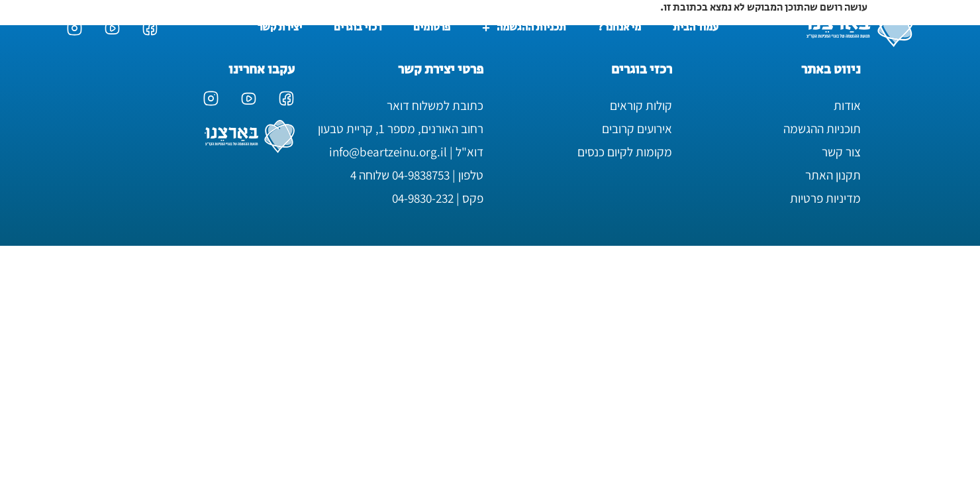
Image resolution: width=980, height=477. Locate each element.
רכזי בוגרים (358, 27)
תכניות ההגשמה (524, 28)
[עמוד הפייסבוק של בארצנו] (150, 28)
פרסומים (432, 27)
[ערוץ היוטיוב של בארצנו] (112, 28)
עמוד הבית (696, 27)
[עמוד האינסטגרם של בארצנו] (74, 28)
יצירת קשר (280, 27)
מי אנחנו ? (619, 27)
